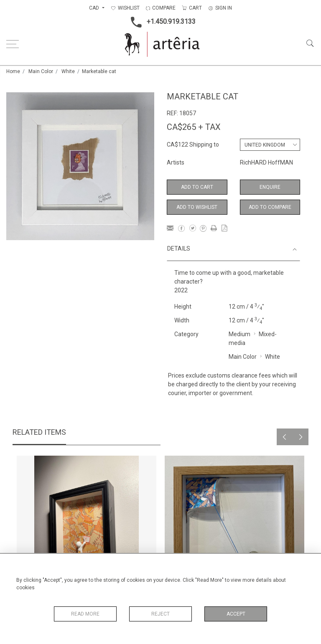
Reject (160, 614)
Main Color (41, 71)
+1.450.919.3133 (161, 22)
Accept (236, 614)
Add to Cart (197, 187)
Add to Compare (270, 207)
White (68, 71)
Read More (85, 614)
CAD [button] (95, 8)
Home (13, 71)
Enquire (270, 187)
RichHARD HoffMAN (266, 162)
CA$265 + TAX (194, 127)
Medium (239, 334)
